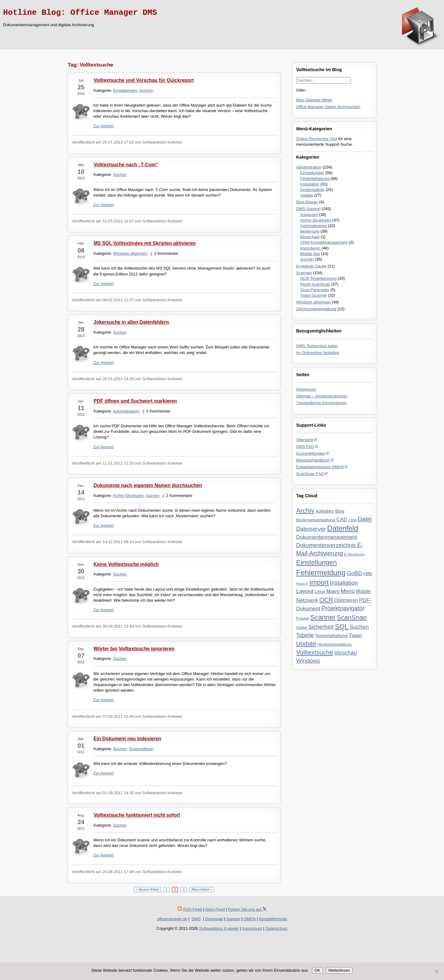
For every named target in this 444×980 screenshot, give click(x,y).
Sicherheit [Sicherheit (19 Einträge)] (321, 627)
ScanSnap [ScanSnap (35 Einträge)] (352, 617)
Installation (310, 184)
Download (214, 919)
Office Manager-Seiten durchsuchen (328, 107)
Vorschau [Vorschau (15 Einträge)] (345, 653)
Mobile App (310, 254)
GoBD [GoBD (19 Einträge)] (354, 573)
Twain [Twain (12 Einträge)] (356, 635)
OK (317, 970)
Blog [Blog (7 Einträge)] (340, 511)
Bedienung (310, 231)
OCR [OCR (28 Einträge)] (326, 600)
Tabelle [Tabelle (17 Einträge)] (305, 635)
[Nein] (436, 971)
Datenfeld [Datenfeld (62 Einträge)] (343, 528)
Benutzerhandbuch (313, 460)
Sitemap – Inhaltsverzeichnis (322, 396)
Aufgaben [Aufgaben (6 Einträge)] (325, 511)
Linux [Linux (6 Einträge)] (320, 592)
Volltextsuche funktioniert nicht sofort (137, 815)
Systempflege (312, 190)
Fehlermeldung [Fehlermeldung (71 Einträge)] (321, 573)
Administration (309, 167)
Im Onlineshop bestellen (318, 353)
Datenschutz (276, 928)
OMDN (250, 919)
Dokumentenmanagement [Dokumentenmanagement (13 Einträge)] (327, 537)
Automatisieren (314, 226)
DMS (196, 919)
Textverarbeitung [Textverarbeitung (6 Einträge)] (331, 636)
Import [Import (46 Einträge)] (319, 582)
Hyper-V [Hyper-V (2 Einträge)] (302, 584)
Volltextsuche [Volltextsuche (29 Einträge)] (315, 653)
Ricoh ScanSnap (315, 284)
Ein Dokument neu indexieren (127, 739)
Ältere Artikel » (201, 890)
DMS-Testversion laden (317, 346)
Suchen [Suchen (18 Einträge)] (359, 627)
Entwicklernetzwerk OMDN (320, 467)
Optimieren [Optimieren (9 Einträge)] (346, 600)
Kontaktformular (273, 919)
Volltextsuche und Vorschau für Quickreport (144, 80)
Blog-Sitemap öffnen (314, 100)
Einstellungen (312, 173)
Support (233, 919)
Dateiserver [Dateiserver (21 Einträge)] (311, 529)
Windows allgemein (314, 302)
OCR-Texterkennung (319, 278)
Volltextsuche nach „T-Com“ (126, 165)
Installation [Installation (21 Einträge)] (344, 583)
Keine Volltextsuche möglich (126, 564)
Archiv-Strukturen (316, 220)
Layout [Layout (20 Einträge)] (305, 591)
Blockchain (310, 237)
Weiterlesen (339, 970)
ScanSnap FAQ (310, 474)
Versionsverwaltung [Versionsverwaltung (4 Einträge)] (334, 644)
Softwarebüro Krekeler (219, 928)
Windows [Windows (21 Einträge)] (308, 661)
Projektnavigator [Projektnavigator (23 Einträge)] (343, 608)
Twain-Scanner (314, 295)
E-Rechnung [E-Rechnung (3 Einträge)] (354, 554)
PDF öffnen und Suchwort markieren (135, 401)
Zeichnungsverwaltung (316, 309)
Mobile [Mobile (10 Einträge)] (363, 591)
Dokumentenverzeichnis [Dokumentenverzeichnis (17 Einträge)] (326, 545)
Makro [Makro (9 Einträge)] (333, 591)
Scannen (304, 273)
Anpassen (309, 215)
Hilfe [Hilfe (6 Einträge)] (368, 574)
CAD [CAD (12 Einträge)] (342, 520)
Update (307, 195)
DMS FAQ (305, 447)
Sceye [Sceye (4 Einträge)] (302, 627)
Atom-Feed (215, 909)
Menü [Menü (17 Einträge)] (348, 591)
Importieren (310, 248)
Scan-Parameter (315, 290)
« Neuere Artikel (147, 890)
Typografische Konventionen (322, 403)
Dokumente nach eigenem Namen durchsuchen (148, 485)
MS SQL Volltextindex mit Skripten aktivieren (145, 243)
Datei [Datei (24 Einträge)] (365, 519)
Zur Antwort (104, 126)
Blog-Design (307, 202)
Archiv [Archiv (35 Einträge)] (305, 510)
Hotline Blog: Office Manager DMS (80, 13)
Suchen (307, 259)
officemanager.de (172, 919)
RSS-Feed (193, 909)
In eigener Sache (311, 266)
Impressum (306, 389)
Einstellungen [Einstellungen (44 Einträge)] (317, 562)
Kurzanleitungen (311, 453)
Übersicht (305, 440)
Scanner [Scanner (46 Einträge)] (323, 617)
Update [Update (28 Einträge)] (306, 644)
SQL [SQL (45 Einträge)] (342, 626)
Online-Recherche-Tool (317, 139)
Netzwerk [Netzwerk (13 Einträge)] (307, 600)
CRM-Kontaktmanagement (324, 242)
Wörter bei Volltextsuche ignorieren (134, 649)
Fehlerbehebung (315, 179)
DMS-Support (308, 209)
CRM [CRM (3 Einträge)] (353, 520)
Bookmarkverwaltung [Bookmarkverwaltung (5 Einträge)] (316, 520)
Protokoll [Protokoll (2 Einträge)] (303, 618)
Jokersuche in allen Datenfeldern (131, 322)
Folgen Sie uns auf (247, 909)
